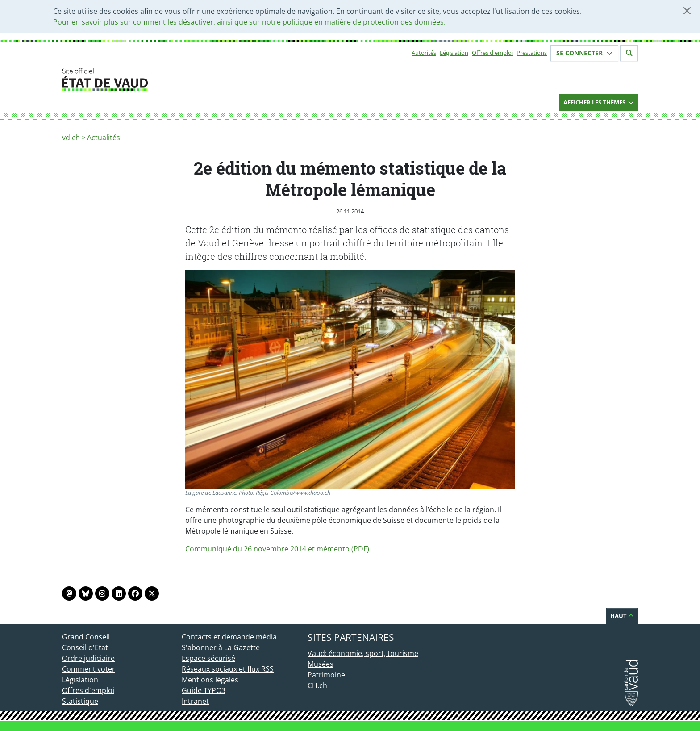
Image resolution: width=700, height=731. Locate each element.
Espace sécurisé (208, 658)
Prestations (532, 53)
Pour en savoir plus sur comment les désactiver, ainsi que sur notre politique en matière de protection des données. (249, 22)
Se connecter (584, 53)
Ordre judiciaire (88, 658)
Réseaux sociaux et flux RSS (228, 669)
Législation (454, 53)
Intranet (195, 701)
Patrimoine (326, 675)
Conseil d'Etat (85, 647)
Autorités (424, 53)
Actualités (104, 138)
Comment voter (89, 669)
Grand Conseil (86, 637)
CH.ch (317, 685)
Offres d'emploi (492, 53)
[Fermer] (687, 11)
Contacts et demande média (229, 637)
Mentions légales (210, 680)
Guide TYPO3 (204, 690)
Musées (321, 664)
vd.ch (71, 138)
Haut (622, 616)
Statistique (80, 701)
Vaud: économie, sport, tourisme (363, 653)
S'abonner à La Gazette (221, 647)
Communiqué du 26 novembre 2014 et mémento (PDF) (277, 549)
